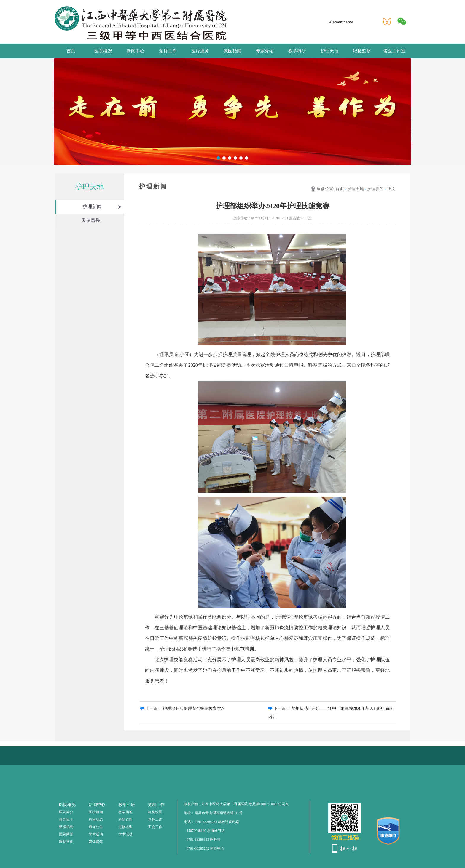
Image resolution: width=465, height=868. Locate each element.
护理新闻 (92, 207)
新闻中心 (136, 51)
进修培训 (125, 827)
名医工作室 (394, 51)
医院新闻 (96, 812)
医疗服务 (200, 51)
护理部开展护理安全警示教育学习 (194, 708)
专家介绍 (265, 51)
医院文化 (66, 842)
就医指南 (232, 51)
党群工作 (168, 51)
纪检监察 (362, 51)
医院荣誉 (66, 834)
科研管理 (125, 819)
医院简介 (66, 812)
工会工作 (155, 827)
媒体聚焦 (96, 842)
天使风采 (91, 220)
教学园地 (125, 812)
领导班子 (66, 819)
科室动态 (96, 819)
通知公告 (96, 827)
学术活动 (96, 834)
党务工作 (155, 819)
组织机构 (66, 827)
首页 (71, 51)
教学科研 (297, 51)
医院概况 (103, 51)
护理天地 (329, 51)
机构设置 (155, 812)
